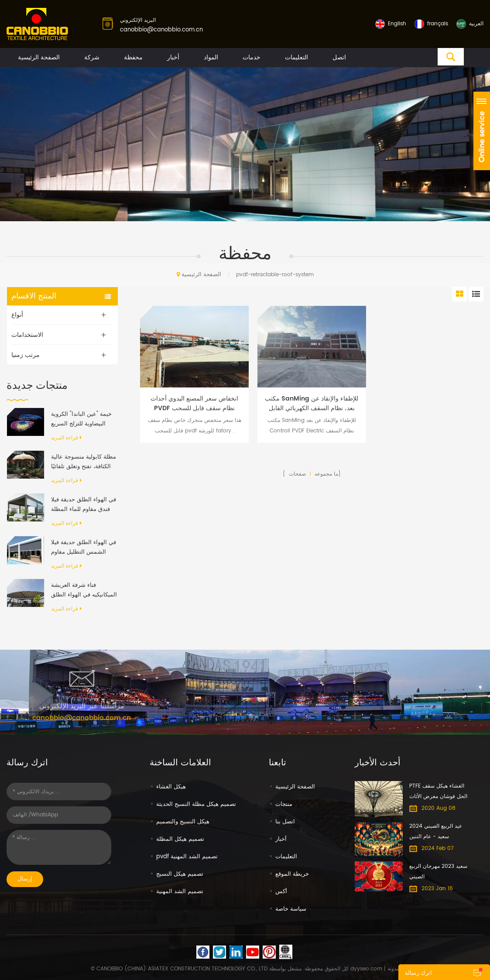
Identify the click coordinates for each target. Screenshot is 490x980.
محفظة (133, 57)
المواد (211, 57)
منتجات (284, 804)
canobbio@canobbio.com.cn (161, 30)
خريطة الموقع (292, 874)
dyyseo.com (366, 969)
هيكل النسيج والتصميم (183, 822)
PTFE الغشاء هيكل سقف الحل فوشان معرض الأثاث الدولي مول (438, 792)
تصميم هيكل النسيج (180, 874)
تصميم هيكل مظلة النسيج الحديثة (196, 804)
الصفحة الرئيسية (39, 57)
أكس (281, 892)
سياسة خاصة (291, 909)
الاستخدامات (27, 335)
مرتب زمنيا (26, 355)
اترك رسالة (418, 973)
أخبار (173, 57)
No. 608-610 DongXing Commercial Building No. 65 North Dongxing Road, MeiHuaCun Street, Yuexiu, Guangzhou (245, 748)
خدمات (252, 57)
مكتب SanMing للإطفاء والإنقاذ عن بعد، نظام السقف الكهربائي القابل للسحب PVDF (312, 404)
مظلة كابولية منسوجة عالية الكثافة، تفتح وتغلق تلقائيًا (84, 462)
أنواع (17, 315)
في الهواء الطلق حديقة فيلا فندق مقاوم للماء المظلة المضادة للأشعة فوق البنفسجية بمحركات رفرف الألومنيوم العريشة (84, 505)
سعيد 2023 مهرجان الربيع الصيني (438, 872)
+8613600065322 (408, 733)
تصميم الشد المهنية (180, 892)
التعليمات (296, 57)
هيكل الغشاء (171, 787)
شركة (92, 57)
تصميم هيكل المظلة (180, 839)
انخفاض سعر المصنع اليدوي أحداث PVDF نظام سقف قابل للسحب (194, 404)
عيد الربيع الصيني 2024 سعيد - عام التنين (436, 831)
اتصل (339, 57)
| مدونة (391, 969)
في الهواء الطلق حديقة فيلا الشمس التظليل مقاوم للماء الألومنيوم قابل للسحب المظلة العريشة (84, 548)
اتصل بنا (285, 822)
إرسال (25, 879)
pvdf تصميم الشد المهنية (187, 857)
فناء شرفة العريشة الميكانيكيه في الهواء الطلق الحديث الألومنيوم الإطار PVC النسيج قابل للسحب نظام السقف (84, 590)
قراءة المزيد (66, 438)
